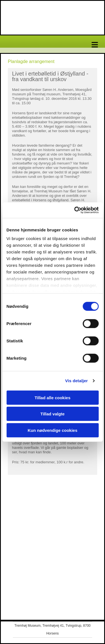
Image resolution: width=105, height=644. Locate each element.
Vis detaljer (77, 381)
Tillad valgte (52, 414)
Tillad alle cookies (52, 397)
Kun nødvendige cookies (53, 430)
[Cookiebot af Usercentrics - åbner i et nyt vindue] (75, 210)
